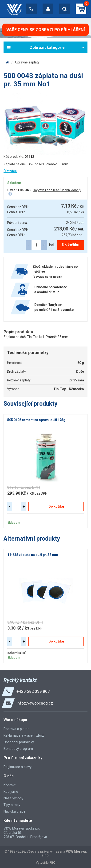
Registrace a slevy (18, 767)
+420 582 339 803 (33, 691)
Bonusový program (18, 749)
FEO (52, 863)
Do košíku (71, 245)
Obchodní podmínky (19, 742)
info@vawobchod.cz (35, 703)
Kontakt (10, 785)
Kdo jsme (11, 792)
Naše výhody (13, 798)
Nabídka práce (14, 811)
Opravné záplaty (27, 62)
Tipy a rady (12, 805)
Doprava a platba (16, 729)
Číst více (10, 171)
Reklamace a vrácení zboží (24, 735)
